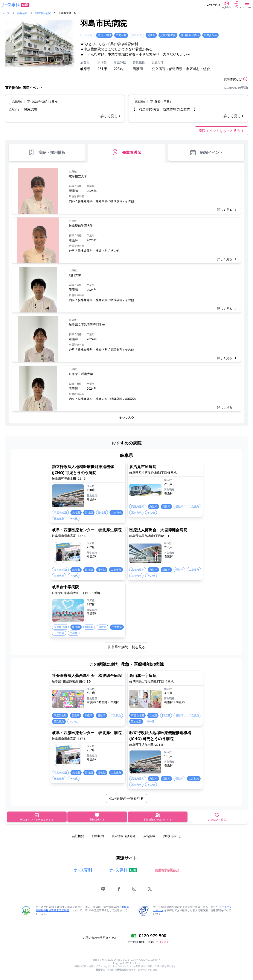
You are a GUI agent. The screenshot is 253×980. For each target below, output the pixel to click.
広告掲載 (149, 836)
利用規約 (98, 836)
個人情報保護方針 (123, 836)
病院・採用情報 (47, 152)
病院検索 (22, 13)
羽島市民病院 (43, 13)
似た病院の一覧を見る (126, 798)
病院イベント (206, 152)
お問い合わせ (172, 836)
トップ (6, 13)
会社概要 (78, 836)
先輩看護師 (126, 152)
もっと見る (126, 417)
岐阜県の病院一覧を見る (126, 647)
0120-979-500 (153, 936)
